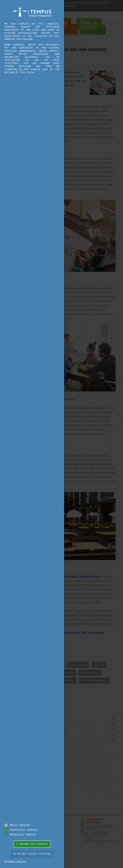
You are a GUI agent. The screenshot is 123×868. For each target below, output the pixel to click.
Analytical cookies (21, 830)
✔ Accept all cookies (32, 844)
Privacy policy (15, 862)
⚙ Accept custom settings (32, 854)
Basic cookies (17, 825)
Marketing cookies (20, 835)
